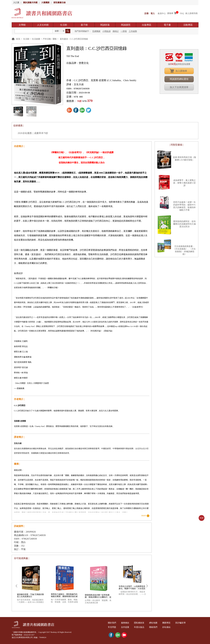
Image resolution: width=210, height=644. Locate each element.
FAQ (182, 13)
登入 (153, 13)
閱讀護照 (126, 25)
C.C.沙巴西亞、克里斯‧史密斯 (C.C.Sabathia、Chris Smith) (105, 80)
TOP (202, 518)
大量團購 (45, 3)
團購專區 (169, 623)
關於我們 (112, 623)
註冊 (147, 13)
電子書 (167, 25)
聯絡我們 (155, 627)
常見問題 (112, 627)
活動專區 (188, 25)
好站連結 (169, 627)
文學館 (22, 25)
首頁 (18, 39)
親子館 (84, 25)
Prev (16, 586)
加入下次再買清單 (179, 87)
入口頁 (16, 3)
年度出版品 (141, 627)
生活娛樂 (36, 39)
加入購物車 (181, 71)
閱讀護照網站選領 (179, 79)
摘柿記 (116, 31)
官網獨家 (96, 31)
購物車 (170, 13)
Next (147, 586)
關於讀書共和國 (30, 3)
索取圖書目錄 (60, 3)
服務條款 (126, 623)
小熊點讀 (106, 31)
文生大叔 (79, 84)
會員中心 (162, 13)
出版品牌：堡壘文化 (78, 63)
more (144, 516)
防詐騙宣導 (184, 623)
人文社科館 (43, 25)
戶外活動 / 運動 (50, 39)
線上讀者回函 (191, 13)
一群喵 (124, 31)
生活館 (64, 25)
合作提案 (126, 627)
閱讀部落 (105, 25)
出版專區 (147, 25)
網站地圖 (155, 623)
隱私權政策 (141, 623)
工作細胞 (133, 31)
